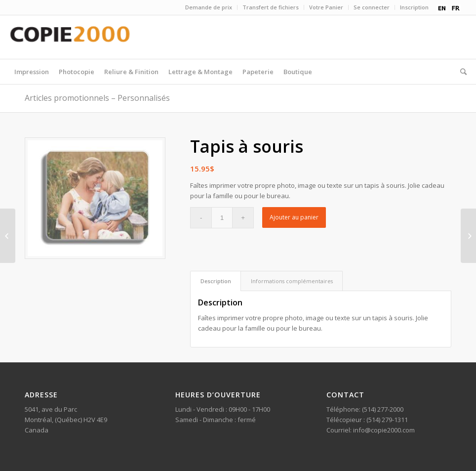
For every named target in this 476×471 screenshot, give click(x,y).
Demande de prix (209, 7)
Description (216, 281)
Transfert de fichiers (271, 7)
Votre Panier (326, 7)
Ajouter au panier (294, 217)
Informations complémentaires (292, 281)
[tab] (216, 281)
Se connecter (372, 7)
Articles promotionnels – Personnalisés (97, 98)
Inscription (414, 7)
